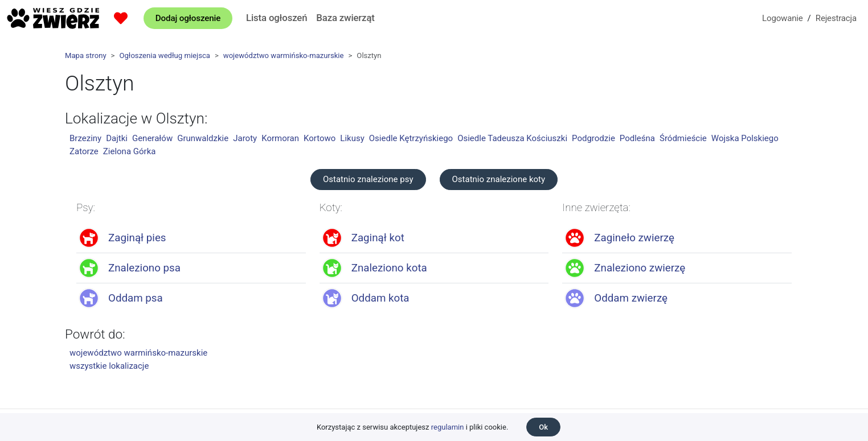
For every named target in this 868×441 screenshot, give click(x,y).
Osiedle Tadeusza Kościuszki (512, 138)
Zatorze (84, 151)
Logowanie (783, 18)
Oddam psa (136, 298)
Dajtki (117, 138)
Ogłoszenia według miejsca (164, 55)
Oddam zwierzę (631, 298)
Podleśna (637, 138)
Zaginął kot (378, 238)
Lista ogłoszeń (277, 18)
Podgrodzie (593, 138)
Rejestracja (836, 18)
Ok (543, 427)
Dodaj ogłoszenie (188, 18)
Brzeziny (85, 138)
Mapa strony (86, 55)
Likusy (352, 138)
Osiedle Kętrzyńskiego (411, 138)
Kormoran (280, 138)
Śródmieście (683, 138)
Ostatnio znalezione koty (499, 179)
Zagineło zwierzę (634, 238)
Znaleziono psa (144, 268)
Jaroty (245, 138)
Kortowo (320, 138)
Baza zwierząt (345, 18)
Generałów (152, 138)
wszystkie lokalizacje (109, 366)
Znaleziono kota (389, 268)
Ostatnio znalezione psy (368, 179)
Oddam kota (380, 298)
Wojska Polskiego (745, 138)
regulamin (448, 427)
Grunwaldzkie (203, 138)
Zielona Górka (130, 151)
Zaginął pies (137, 238)
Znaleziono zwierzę (640, 268)
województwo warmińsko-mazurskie (284, 55)
